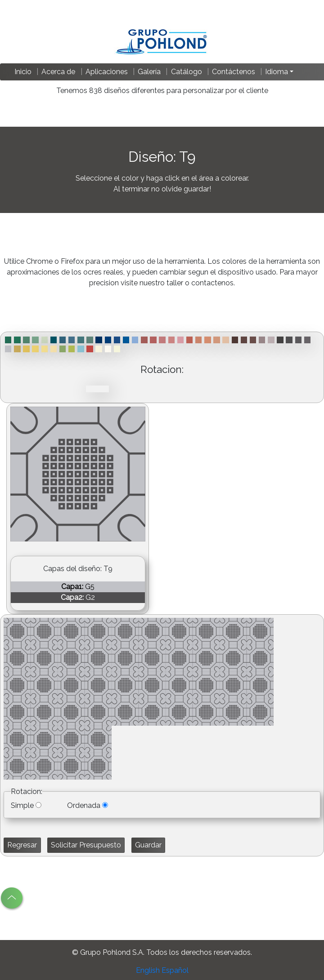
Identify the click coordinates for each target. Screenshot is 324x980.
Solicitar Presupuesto (86, 845)
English (148, 970)
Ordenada (84, 805)
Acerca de (58, 72)
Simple (22, 805)
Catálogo (187, 72)
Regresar (22, 845)
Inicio (23, 72)
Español (175, 970)
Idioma (277, 72)
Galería (149, 72)
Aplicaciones (107, 72)
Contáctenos (234, 72)
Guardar (148, 845)
